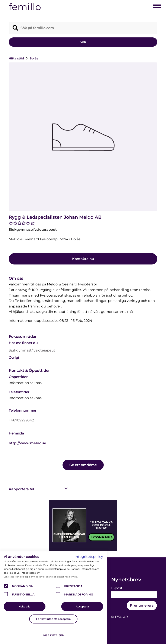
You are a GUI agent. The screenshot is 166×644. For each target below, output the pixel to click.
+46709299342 (21, 420)
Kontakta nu (83, 259)
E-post (117, 588)
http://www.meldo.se (27, 443)
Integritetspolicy (89, 557)
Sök (83, 42)
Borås (34, 58)
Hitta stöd (17, 58)
